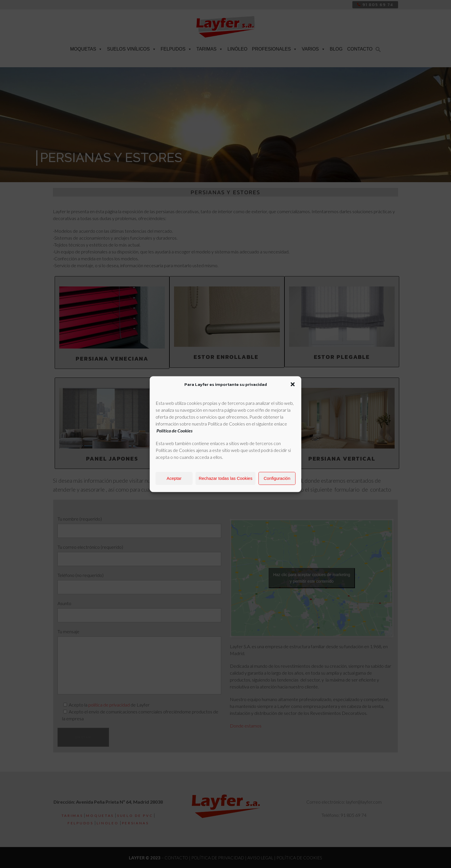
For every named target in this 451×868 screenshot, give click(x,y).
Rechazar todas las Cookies (226, 478)
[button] (293, 384)
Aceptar (174, 478)
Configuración (277, 478)
